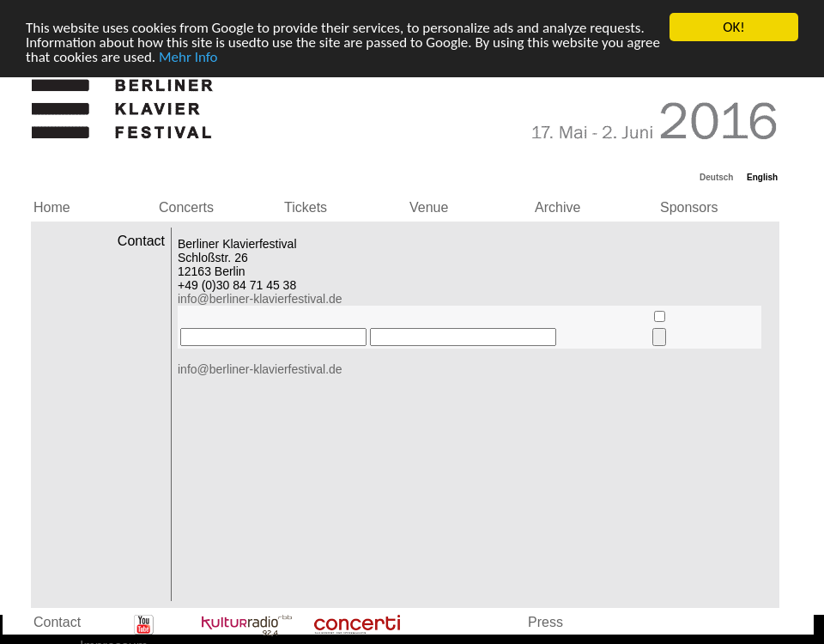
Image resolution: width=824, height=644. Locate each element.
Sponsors (689, 207)
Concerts (186, 207)
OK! (734, 27)
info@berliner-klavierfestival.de (260, 299)
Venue (429, 207)
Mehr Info (188, 56)
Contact (57, 622)
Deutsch (716, 177)
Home (52, 207)
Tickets (306, 207)
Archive (557, 207)
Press (545, 622)
